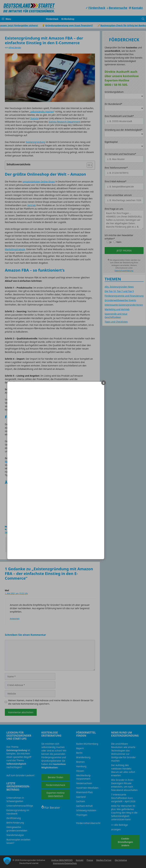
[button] (7, 861)
